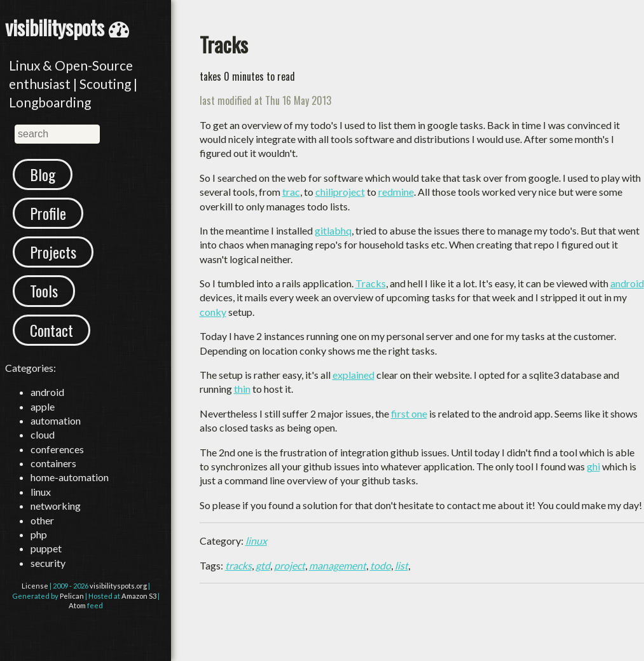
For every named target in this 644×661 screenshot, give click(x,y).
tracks (238, 565)
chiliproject (340, 192)
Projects (53, 252)
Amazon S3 (139, 596)
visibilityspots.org (118, 586)
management (338, 565)
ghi (593, 466)
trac (291, 192)
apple (43, 406)
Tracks (371, 283)
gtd (263, 565)
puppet (46, 548)
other (42, 520)
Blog (43, 174)
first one (409, 413)
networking (56, 506)
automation (56, 420)
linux (41, 492)
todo (380, 565)
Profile (48, 213)
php (39, 534)
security (48, 563)
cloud (43, 434)
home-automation (70, 477)
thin (242, 389)
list (401, 565)
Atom (77, 605)
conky (213, 312)
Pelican (72, 596)
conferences (57, 449)
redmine (396, 192)
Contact (51, 330)
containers (53, 463)
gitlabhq (333, 230)
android (47, 392)
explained (353, 375)
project (290, 565)
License (35, 586)
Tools (44, 290)
